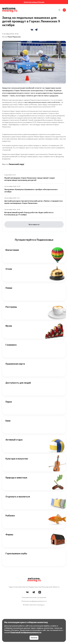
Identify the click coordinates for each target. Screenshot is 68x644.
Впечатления (12, 250)
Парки (9, 402)
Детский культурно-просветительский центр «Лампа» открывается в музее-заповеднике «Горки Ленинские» (33, 202)
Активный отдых (14, 440)
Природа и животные (16, 478)
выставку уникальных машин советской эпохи (42, 102)
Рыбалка (10, 516)
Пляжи (9, 288)
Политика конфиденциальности (34, 601)
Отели (9, 269)
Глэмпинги (11, 345)
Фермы (9, 535)
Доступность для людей (18, 383)
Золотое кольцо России (34, 2)
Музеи (9, 326)
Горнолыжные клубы (16, 554)
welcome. (34, 580)
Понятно (34, 638)
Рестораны (11, 307)
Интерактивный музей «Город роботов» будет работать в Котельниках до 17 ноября (29, 214)
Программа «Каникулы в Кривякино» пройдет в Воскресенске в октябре (31, 190)
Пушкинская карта (15, 364)
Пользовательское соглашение (34, 597)
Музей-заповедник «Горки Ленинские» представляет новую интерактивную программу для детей (30, 179)
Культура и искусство (17, 459)
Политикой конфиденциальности (26, 632)
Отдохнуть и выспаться (18, 497)
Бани (8, 421)
